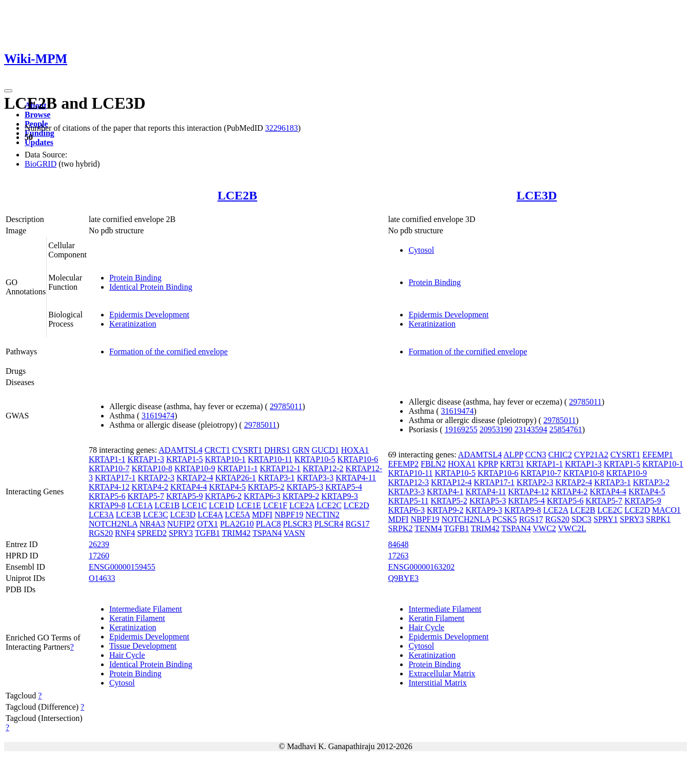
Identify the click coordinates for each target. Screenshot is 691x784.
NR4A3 (152, 524)
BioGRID (41, 164)
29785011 (286, 406)
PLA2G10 (237, 524)
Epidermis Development (149, 315)
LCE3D (537, 195)
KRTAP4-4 (189, 487)
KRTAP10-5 (315, 459)
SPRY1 (606, 519)
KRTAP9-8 (107, 505)
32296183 (282, 128)
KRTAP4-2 (150, 487)
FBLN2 (433, 464)
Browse (37, 115)
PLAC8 (269, 524)
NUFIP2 (181, 524)
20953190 (496, 429)
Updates (39, 142)
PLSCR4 (329, 524)
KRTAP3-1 (277, 478)
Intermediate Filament (146, 609)
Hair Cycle (127, 655)
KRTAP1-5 (185, 459)
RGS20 (101, 533)
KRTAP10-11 (270, 459)
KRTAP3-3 (315, 478)
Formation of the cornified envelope (169, 351)
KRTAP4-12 (109, 487)
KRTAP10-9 (195, 468)
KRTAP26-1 (236, 478)
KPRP (488, 464)
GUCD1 (325, 450)
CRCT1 (218, 450)
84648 (398, 544)
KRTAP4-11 (356, 478)
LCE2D (357, 505)
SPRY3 (181, 533)
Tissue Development (143, 646)
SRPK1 (658, 519)
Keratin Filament (137, 618)
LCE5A (237, 515)
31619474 (158, 416)
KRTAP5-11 (408, 501)
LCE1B (167, 505)
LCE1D (222, 505)
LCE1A (140, 505)
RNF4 (125, 533)
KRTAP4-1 (445, 491)
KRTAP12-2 (323, 468)
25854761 (566, 429)
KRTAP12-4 (451, 482)
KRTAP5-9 (185, 496)
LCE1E (249, 505)
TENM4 (428, 528)
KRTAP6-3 (262, 496)
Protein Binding (135, 278)
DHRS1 (277, 450)
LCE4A (210, 515)
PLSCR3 (298, 524)
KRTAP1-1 (107, 459)
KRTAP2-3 (156, 478)
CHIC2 (560, 455)
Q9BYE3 (403, 578)
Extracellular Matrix (442, 674)
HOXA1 (355, 450)
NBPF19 (289, 515)
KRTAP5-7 (146, 496)
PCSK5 (505, 519)
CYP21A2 (591, 455)
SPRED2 (152, 533)
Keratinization (133, 324)
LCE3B (129, 515)
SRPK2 (400, 528)
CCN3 (536, 455)
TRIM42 (236, 533)
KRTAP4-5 (228, 487)
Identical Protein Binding (151, 287)
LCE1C (194, 505)
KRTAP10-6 (358, 459)
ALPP (513, 455)
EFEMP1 (658, 455)
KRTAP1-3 (146, 459)
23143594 (531, 429)
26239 (99, 544)
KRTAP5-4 (344, 487)
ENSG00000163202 (421, 567)
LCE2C (329, 505)
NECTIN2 (322, 515)
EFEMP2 (403, 464)
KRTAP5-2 (266, 487)
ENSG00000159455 (122, 567)
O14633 (102, 578)
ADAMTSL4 (180, 450)
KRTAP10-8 (152, 468)
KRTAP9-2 (301, 496)
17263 (398, 556)
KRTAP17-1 (115, 478)
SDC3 (581, 519)
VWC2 (545, 528)
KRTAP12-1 (280, 468)
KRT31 (512, 464)
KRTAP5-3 (305, 487)
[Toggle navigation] (8, 91)
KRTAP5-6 (107, 496)
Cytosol (421, 250)
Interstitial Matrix (437, 683)
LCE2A (302, 505)
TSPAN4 (267, 533)
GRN (301, 450)
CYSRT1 (247, 450)
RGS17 (357, 524)
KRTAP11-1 (238, 468)
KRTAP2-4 (195, 478)
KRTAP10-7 (109, 468)
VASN (294, 533)
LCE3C (156, 515)
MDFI (262, 515)
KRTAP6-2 (224, 496)
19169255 (461, 429)
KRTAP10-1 (226, 459)
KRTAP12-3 (408, 482)
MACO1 (666, 510)
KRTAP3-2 (651, 482)
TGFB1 (208, 533)
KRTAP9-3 (340, 496)
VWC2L (572, 528)
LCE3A (101, 515)
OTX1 (208, 524)
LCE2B (237, 195)
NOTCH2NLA (113, 524)
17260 (99, 556)
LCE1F (275, 505)
